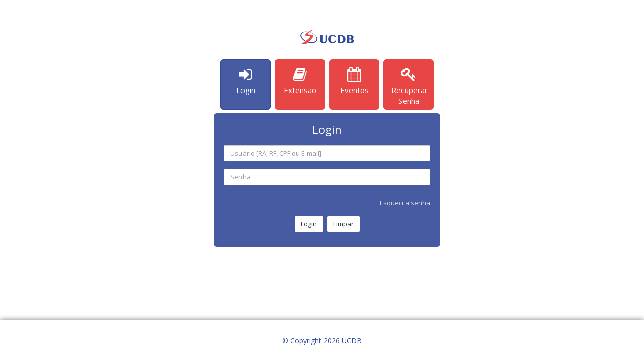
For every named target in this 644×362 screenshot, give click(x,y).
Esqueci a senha (405, 203)
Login (309, 224)
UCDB (352, 341)
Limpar (343, 224)
